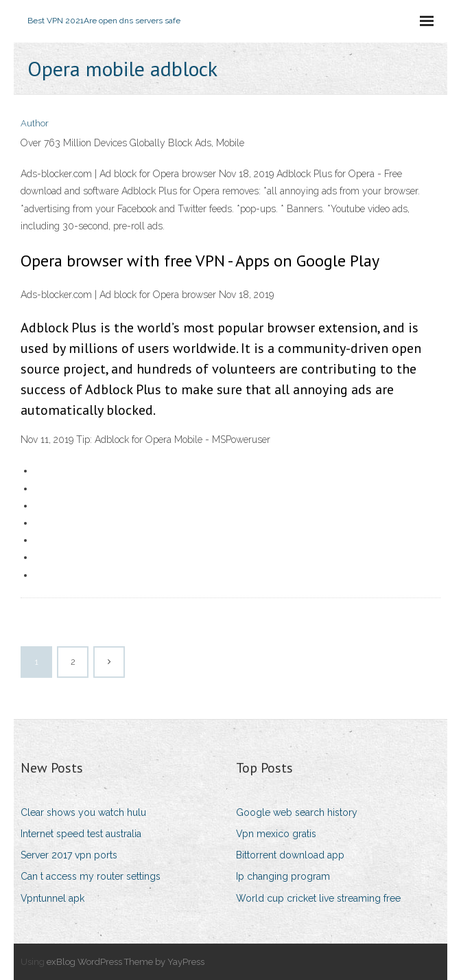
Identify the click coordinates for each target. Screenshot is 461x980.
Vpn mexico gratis (276, 834)
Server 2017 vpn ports (69, 855)
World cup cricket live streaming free (318, 898)
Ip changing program (283, 876)
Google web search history (297, 812)
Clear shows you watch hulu (83, 812)
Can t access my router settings (91, 876)
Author (35, 123)
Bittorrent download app (290, 855)
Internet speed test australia (81, 834)
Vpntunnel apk (52, 898)
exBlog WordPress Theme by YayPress (126, 962)
